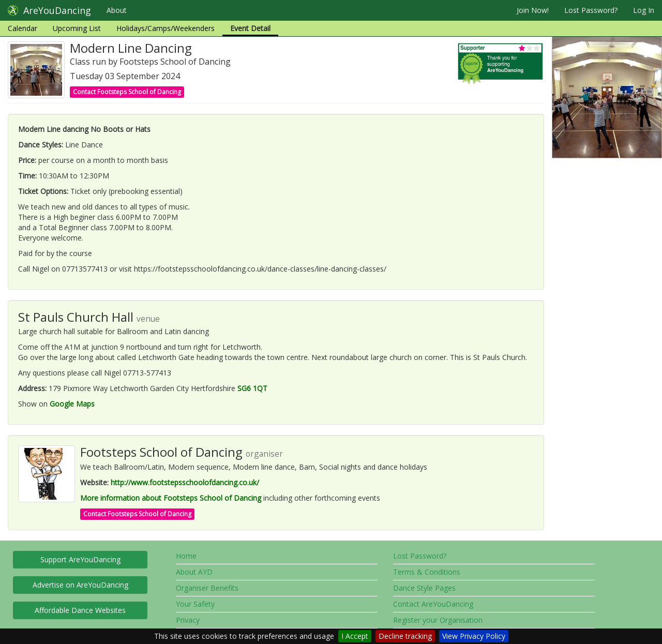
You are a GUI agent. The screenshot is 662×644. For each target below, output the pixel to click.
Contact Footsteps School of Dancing (127, 92)
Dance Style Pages (424, 588)
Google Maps (72, 404)
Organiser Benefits (207, 588)
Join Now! (533, 10)
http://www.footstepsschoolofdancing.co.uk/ (185, 482)
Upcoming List (77, 28)
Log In (644, 10)
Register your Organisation (438, 620)
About (117, 10)
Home (186, 556)
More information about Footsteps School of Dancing (171, 498)
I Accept (355, 636)
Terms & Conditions (427, 572)
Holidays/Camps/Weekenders (165, 28)
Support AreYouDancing (80, 559)
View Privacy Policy (474, 636)
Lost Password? (591, 10)
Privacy (188, 620)
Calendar (22, 28)
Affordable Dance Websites (80, 610)
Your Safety (195, 604)
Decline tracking (405, 636)
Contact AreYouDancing (433, 604)
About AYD (194, 572)
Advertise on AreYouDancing (80, 585)
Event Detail (250, 28)
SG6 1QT (252, 388)
